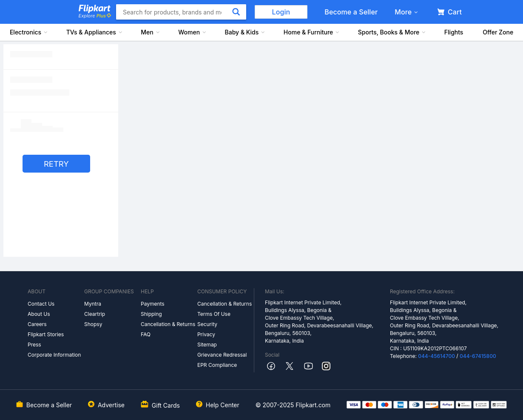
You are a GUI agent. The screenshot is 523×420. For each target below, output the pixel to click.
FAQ (146, 334)
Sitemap (207, 345)
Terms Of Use (214, 314)
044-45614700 (436, 356)
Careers (37, 324)
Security (207, 324)
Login (281, 12)
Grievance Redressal (222, 355)
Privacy (206, 334)
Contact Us (41, 304)
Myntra (93, 304)
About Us (39, 314)
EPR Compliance (217, 365)
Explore (95, 16)
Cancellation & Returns (168, 324)
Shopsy (93, 324)
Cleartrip (95, 314)
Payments (153, 304)
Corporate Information (54, 355)
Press (34, 345)
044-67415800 (478, 356)
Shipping (151, 314)
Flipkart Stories (46, 334)
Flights (454, 32)
